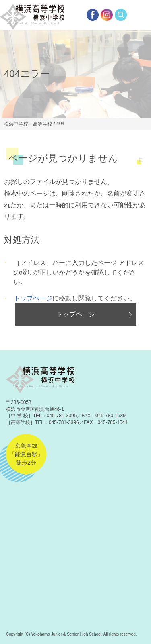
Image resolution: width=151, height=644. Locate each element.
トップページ (33, 298)
